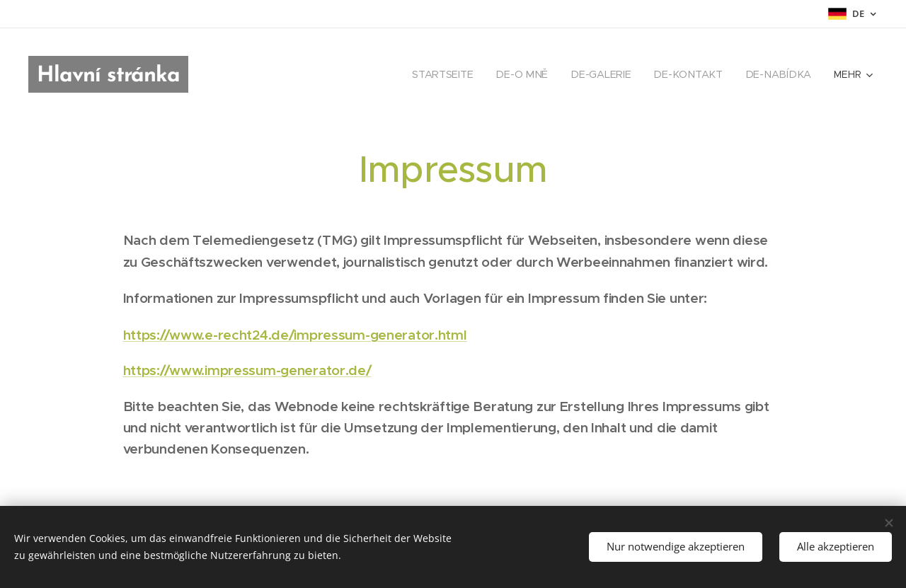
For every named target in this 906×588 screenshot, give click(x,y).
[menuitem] (453, 74)
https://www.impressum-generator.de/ (247, 370)
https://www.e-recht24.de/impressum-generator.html (295, 335)
